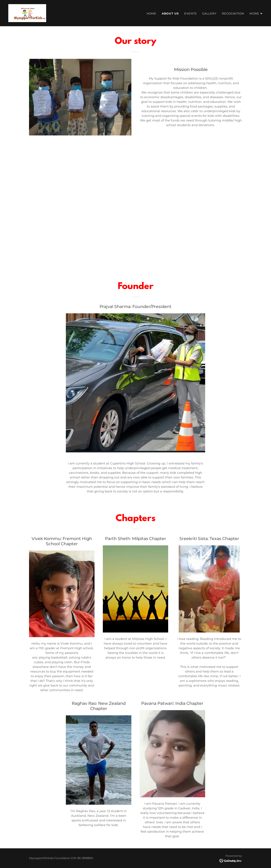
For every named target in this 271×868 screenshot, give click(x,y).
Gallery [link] (209, 14)
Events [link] (190, 14)
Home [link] (151, 14)
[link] (27, 13)
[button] (256, 14)
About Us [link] (170, 14)
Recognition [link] (233, 14)
